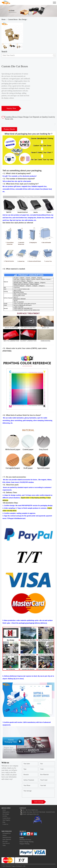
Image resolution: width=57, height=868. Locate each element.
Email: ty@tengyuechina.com (29, 814)
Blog (4, 822)
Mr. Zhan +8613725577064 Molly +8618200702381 (38, 812)
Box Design (23, 19)
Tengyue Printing (24, 844)
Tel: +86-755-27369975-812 (29, 810)
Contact (23, 808)
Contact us (5, 824)
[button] (54, 124)
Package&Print (7, 833)
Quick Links (6, 808)
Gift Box (5, 816)
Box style (5, 841)
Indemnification (7, 837)
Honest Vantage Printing (27, 842)
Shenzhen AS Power (25, 840)
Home (4, 19)
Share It (23, 831)
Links (22, 838)
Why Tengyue (7, 831)
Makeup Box (6, 812)
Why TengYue (6, 820)
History (5, 835)
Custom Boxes (13, 19)
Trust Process (6, 843)
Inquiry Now (11, 108)
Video (4, 845)
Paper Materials (7, 839)
